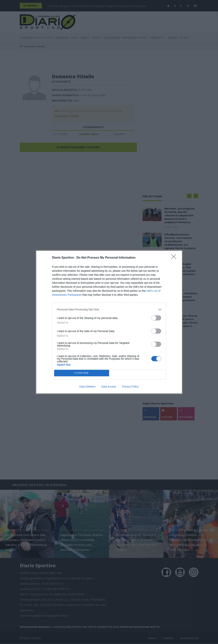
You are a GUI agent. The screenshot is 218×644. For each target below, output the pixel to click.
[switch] (156, 318)
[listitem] (109, 310)
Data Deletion (88, 387)
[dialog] (109, 322)
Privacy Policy (130, 387)
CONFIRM (82, 373)
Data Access (109, 387)
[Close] (175, 258)
